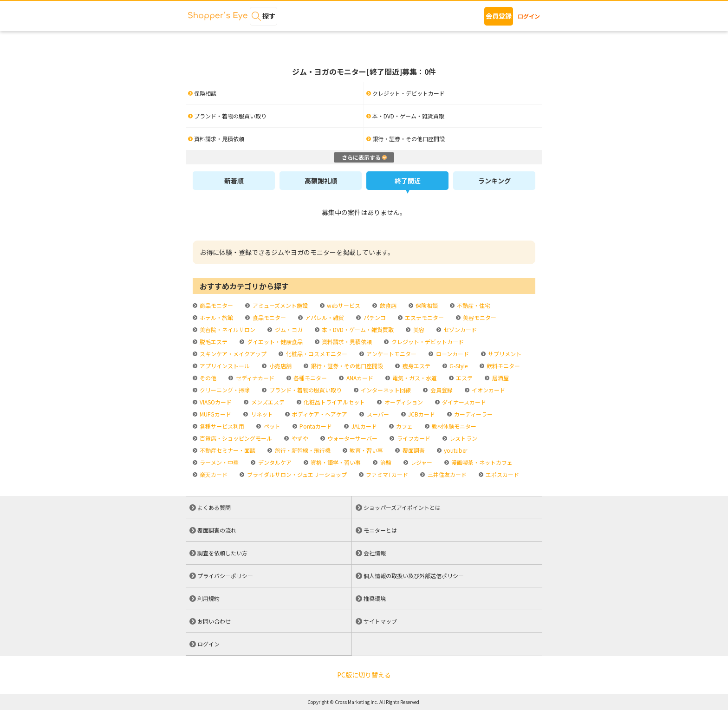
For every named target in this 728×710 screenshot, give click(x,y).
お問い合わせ (214, 621)
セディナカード (254, 378)
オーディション (403, 402)
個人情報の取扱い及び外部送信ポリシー (414, 576)
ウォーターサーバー (352, 438)
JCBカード (421, 414)
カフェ (404, 426)
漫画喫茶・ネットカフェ (481, 462)
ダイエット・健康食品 (274, 342)
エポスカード (502, 474)
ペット (271, 426)
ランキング (494, 181)
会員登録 (499, 16)
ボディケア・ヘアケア (319, 414)
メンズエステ (267, 402)
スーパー (377, 414)
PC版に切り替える (364, 675)
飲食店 (387, 305)
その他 (207, 378)
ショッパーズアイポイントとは (402, 507)
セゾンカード (459, 329)
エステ (464, 378)
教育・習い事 (366, 450)
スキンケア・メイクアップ (232, 354)
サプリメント (504, 354)
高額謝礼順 (321, 181)
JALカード (364, 426)
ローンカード (452, 354)
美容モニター (479, 317)
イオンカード (488, 390)
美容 (418, 329)
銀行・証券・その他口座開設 (346, 366)
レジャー (421, 462)
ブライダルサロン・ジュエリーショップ (296, 474)
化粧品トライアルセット (334, 402)
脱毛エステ (213, 342)
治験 (385, 462)
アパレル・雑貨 (324, 317)
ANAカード (359, 378)
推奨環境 (375, 598)
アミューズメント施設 (279, 305)
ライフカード (413, 438)
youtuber (455, 450)
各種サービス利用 (221, 426)
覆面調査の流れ (217, 530)
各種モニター (309, 378)
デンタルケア (274, 462)
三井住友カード (446, 474)
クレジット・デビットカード (427, 342)
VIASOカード (215, 402)
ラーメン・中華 (218, 462)
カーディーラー (473, 414)
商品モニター (216, 305)
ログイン (529, 16)
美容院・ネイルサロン (227, 329)
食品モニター (269, 317)
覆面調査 (413, 450)
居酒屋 (500, 378)
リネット (261, 414)
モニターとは (380, 530)
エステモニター (424, 317)
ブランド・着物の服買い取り (305, 390)
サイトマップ (380, 621)
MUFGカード (215, 414)
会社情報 (375, 553)
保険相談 (426, 305)
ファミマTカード (386, 474)
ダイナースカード (463, 402)
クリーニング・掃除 (224, 390)
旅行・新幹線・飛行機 (302, 450)
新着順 (234, 181)
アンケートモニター (391, 354)
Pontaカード (315, 426)
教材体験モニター (453, 426)
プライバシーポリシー (225, 576)
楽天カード (213, 474)
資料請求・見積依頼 (346, 342)
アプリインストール (224, 366)
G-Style (458, 366)
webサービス (343, 305)
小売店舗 (280, 366)
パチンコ (374, 317)
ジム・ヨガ (288, 329)
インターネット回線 (385, 390)
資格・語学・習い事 (335, 462)
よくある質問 (214, 507)
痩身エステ (416, 366)
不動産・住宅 (473, 305)
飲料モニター (503, 366)
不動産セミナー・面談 (227, 450)
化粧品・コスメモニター (316, 354)
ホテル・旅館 (216, 317)
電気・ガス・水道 (414, 378)
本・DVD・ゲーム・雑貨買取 (357, 329)
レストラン (463, 438)
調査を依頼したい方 (222, 553)
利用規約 (208, 598)
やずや (299, 438)
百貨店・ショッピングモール (235, 438)
